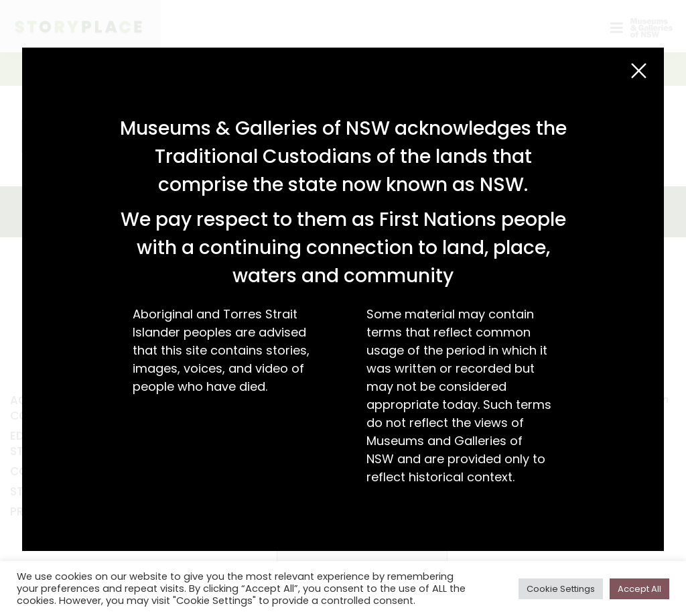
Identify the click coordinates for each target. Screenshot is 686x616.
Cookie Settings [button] (561, 589)
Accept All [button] (639, 589)
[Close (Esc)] (639, 71)
